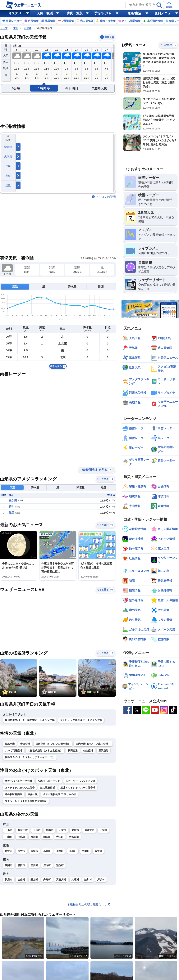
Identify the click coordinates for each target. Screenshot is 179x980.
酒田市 (21, 865)
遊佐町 (60, 865)
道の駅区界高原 (14, 794)
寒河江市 (23, 830)
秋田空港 (73, 751)
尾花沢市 (89, 830)
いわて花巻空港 (14, 751)
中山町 (9, 837)
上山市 (37, 830)
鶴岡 (11, 513)
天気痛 (8, 157)
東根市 (75, 830)
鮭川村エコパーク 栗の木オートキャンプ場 (30, 720)
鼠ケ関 (13, 500)
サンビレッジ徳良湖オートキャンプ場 (81, 720)
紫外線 (8, 147)
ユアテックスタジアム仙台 (20, 788)
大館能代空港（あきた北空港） (45, 751)
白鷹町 (86, 851)
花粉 (8, 176)
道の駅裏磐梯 (48, 788)
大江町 (60, 837)
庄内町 (47, 865)
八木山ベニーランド (49, 781)
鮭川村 (88, 880)
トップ (4, 28)
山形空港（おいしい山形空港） (53, 744)
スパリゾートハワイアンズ (80, 781)
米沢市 (9, 851)
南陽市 (34, 851)
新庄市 (9, 880)
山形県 (28, 28)
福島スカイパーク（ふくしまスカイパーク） (30, 757)
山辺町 (103, 830)
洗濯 (8, 185)
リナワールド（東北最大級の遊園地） (26, 801)
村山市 (50, 830)
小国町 (73, 851)
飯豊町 (98, 851)
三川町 (34, 865)
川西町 (60, 851)
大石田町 (74, 837)
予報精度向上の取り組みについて (89, 904)
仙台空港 (88, 751)
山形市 (9, 830)
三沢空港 (103, 751)
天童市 (62, 830)
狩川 (11, 507)
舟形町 (47, 880)
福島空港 (10, 744)
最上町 (34, 880)
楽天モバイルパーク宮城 (18, 781)
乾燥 (8, 166)
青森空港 (25, 744)
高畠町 (47, 851)
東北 (16, 28)
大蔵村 (75, 880)
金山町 (21, 880)
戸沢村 (101, 880)
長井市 (21, 851)
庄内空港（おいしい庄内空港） (93, 744)
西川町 (34, 837)
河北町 (21, 837)
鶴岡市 (9, 865)
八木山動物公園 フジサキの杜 (60, 794)
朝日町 (47, 837)
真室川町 (61, 880)
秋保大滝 (33, 794)
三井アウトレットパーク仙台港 (78, 788)
